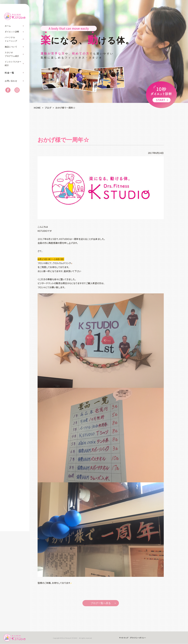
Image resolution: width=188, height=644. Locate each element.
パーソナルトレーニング (11, 39)
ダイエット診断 (12, 32)
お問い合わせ (11, 81)
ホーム (8, 26)
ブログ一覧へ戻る (101, 603)
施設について (11, 47)
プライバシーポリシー (138, 638)
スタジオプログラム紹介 (12, 54)
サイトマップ (124, 638)
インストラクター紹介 (13, 64)
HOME (37, 108)
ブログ (48, 108)
